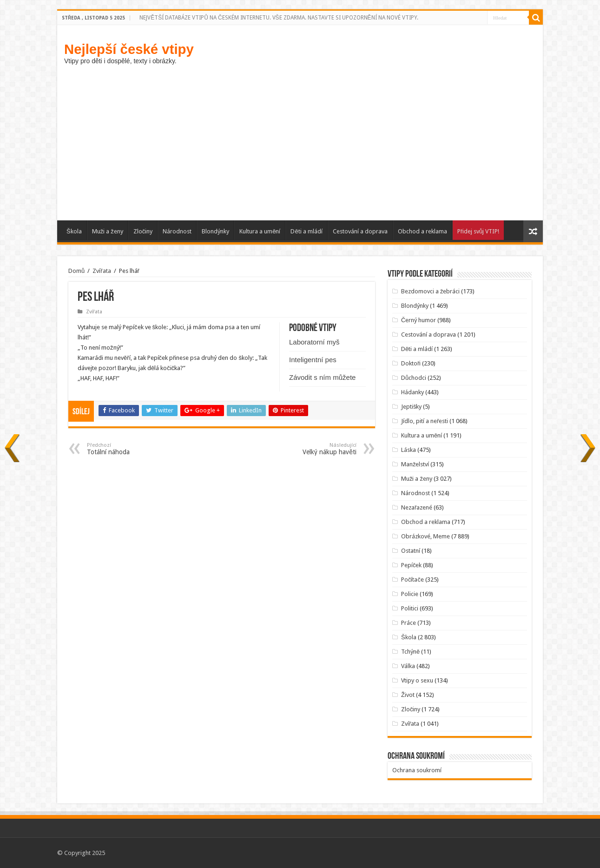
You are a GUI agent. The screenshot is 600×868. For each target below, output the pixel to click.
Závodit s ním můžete (322, 377)
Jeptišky (412, 407)
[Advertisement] (300, 141)
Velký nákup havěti (309, 449)
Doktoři (411, 363)
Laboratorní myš (314, 342)
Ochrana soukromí (417, 770)
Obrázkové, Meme (425, 536)
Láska (409, 450)
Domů (76, 271)
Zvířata (102, 271)
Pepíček (412, 565)
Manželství (415, 464)
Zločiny (143, 231)
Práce (409, 623)
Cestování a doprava (360, 231)
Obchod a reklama (422, 231)
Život (408, 695)
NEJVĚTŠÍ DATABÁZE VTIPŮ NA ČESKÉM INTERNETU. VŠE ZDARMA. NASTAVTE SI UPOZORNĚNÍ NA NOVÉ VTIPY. (279, 18)
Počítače (412, 580)
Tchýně (410, 652)
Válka (408, 666)
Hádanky (412, 392)
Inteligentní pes (313, 360)
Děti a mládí (306, 231)
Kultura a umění (260, 231)
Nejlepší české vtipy (129, 49)
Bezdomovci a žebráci (431, 291)
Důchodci (414, 378)
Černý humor (419, 320)
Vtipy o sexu (417, 680)
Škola (74, 231)
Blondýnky (215, 231)
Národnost (177, 231)
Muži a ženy (108, 231)
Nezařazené (417, 507)
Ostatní (411, 551)
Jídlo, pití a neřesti (425, 421)
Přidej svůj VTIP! (478, 231)
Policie (410, 594)
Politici (410, 608)
